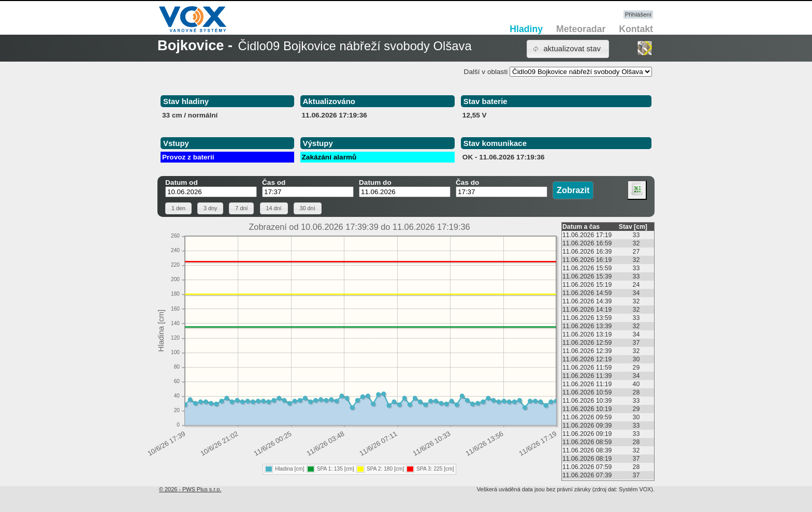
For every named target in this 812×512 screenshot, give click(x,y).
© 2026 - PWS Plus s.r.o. (190, 489)
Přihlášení (638, 14)
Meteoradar (581, 29)
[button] (568, 49)
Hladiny (526, 29)
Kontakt (636, 29)
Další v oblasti (486, 72)
